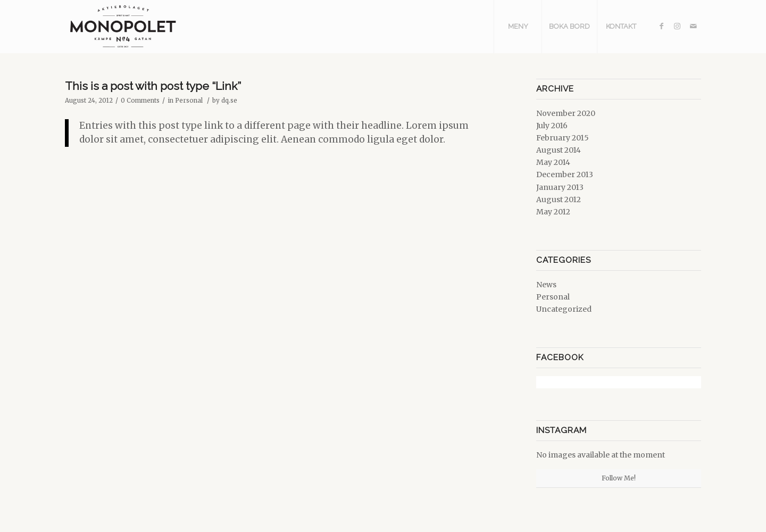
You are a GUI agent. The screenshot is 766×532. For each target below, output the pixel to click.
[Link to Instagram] (677, 26)
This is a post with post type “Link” (153, 86)
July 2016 (552, 126)
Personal (189, 101)
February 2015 (563, 138)
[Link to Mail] (693, 26)
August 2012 (559, 199)
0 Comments (140, 101)
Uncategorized (564, 309)
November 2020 (566, 113)
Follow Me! (619, 478)
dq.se (229, 101)
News (546, 285)
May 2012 (553, 212)
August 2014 (559, 150)
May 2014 (553, 162)
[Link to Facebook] (661, 26)
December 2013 (565, 174)
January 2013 (560, 187)
